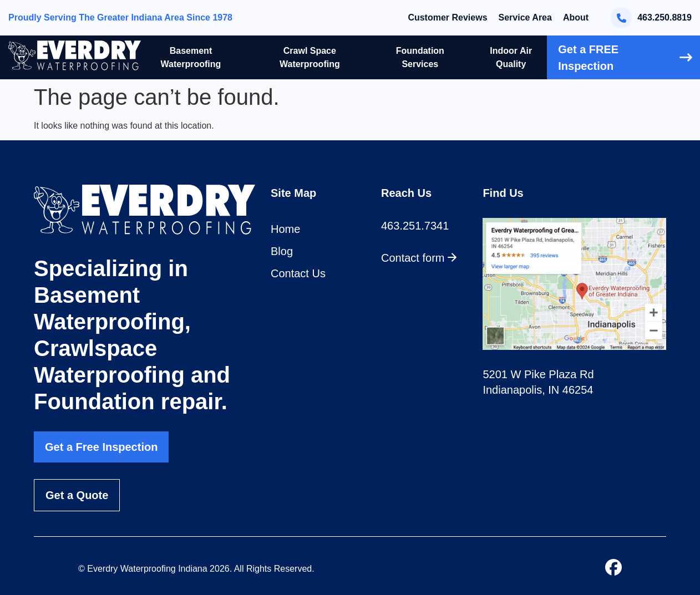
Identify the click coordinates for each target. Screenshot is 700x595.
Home (285, 229)
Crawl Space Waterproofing (310, 57)
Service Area (525, 17)
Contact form (419, 258)
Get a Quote (77, 495)
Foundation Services (420, 57)
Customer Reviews (447, 17)
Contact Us (298, 273)
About (576, 17)
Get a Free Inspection (101, 447)
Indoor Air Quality (511, 57)
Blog (282, 251)
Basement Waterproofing (191, 57)
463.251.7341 (415, 226)
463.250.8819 (651, 18)
